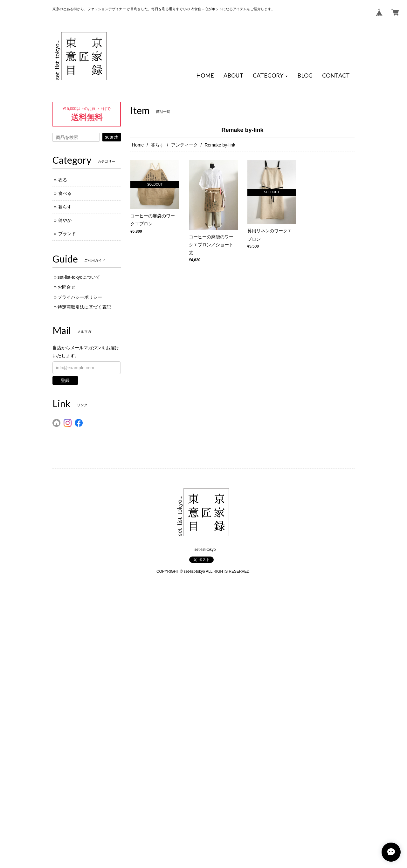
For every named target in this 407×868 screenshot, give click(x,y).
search (112, 137)
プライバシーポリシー (80, 297)
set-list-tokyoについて (79, 277)
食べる (65, 193)
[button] (270, 76)
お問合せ (66, 287)
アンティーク (184, 145)
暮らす (157, 145)
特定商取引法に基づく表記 (84, 307)
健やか (65, 220)
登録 (65, 380)
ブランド (67, 234)
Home (138, 145)
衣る (63, 180)
